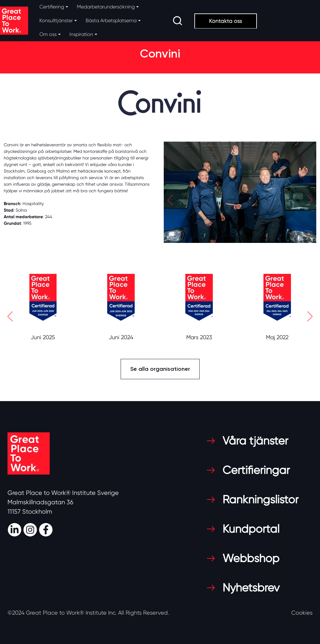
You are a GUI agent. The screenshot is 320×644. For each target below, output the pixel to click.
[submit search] (177, 21)
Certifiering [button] (52, 7)
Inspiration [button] (81, 34)
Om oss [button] (48, 34)
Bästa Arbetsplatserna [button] (111, 20)
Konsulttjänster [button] (56, 20)
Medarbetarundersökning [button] (106, 7)
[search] (177, 21)
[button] (170, 201)
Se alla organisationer (160, 369)
